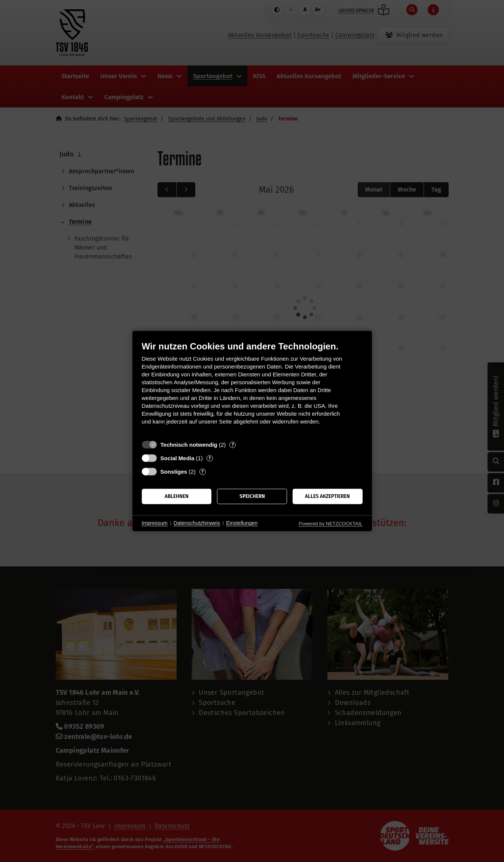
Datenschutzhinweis (197, 523)
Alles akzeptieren (327, 496)
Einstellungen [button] (242, 523)
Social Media (178, 458)
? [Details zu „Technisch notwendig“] (233, 445)
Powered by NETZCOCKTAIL (330, 524)
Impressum (155, 523)
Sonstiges (174, 472)
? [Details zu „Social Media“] (210, 458)
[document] (252, 389)
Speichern (252, 496)
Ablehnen (177, 496)
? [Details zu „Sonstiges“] (202, 472)
